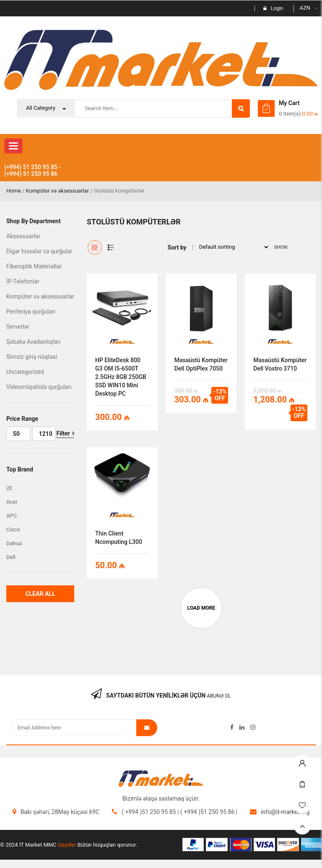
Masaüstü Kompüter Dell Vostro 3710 (280, 364)
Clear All (40, 594)
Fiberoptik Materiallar (34, 266)
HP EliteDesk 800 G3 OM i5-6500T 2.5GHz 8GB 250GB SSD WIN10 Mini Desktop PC (121, 377)
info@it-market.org (285, 812)
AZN (305, 8)
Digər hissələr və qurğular (39, 251)
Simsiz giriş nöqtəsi (32, 357)
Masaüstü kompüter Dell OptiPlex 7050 (201, 364)
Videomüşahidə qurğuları (39, 387)
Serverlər (18, 327)
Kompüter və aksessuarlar (57, 191)
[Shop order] (231, 247)
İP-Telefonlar (23, 281)
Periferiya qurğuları (31, 312)
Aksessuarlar (23, 236)
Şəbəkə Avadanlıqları (33, 342)
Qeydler (67, 845)
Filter (63, 433)
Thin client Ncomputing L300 (119, 538)
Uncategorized (25, 372)
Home (14, 191)
